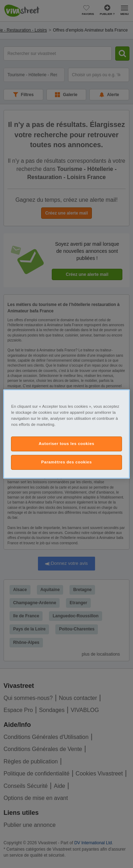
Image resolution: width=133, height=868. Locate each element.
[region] (66, 434)
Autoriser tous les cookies (66, 444)
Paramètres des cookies (66, 462)
